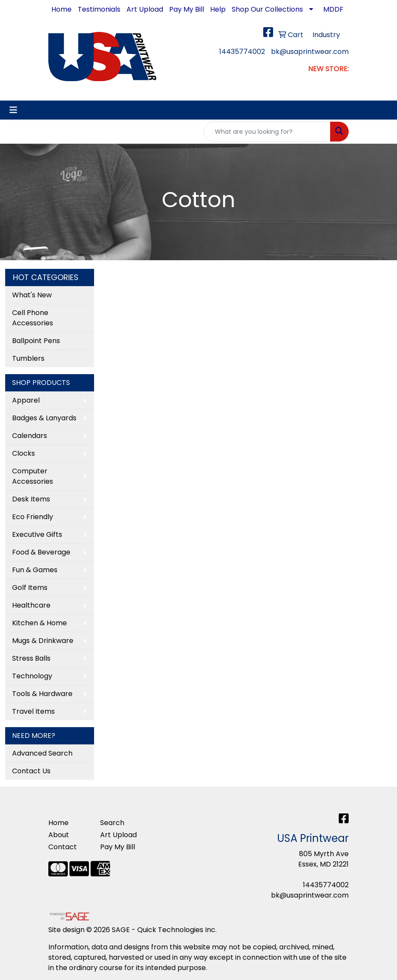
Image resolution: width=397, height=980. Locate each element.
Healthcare (31, 605)
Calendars (30, 436)
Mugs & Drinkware (43, 641)
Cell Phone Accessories (33, 318)
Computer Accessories (33, 476)
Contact (63, 847)
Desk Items (31, 499)
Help (218, 9)
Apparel (26, 400)
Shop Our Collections (267, 9)
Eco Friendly (33, 517)
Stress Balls (31, 658)
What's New (32, 295)
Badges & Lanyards (44, 418)
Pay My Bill (187, 9)
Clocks (24, 453)
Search (112, 823)
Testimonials (99, 9)
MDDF (333, 9)
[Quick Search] (267, 132)
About (59, 835)
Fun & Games (35, 570)
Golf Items (30, 588)
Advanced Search (42, 753)
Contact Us (31, 771)
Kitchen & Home (39, 623)
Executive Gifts (37, 534)
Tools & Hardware (42, 694)
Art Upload (145, 9)
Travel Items (33, 711)
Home (61, 9)
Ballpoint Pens (36, 341)
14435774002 (242, 52)
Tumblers (28, 358)
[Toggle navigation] (13, 110)
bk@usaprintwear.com (310, 52)
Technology (32, 676)
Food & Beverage (41, 552)
